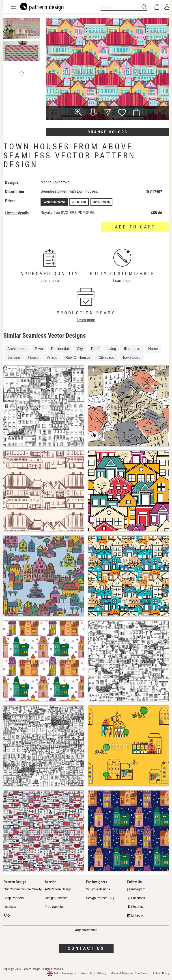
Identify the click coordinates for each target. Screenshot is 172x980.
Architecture (17, 349)
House (33, 357)
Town (39, 349)
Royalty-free (50, 212)
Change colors (108, 132)
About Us (87, 973)
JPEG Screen (101, 202)
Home (153, 349)
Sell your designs (98, 889)
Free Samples (55, 906)
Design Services (56, 898)
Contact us (86, 948)
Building (14, 357)
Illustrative (132, 349)
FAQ (7, 915)
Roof (95, 349)
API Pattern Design (58, 889)
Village (52, 357)
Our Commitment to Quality (23, 889)
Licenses (10, 906)
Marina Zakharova (55, 182)
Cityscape (106, 357)
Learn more (50, 280)
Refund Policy (161, 973)
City (80, 349)
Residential (60, 349)
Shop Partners (14, 898)
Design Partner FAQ (100, 898)
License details (17, 213)
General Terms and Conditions (129, 973)
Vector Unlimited (54, 202)
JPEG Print (79, 202)
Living (111, 349)
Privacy (102, 973)
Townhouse (131, 357)
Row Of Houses (78, 357)
